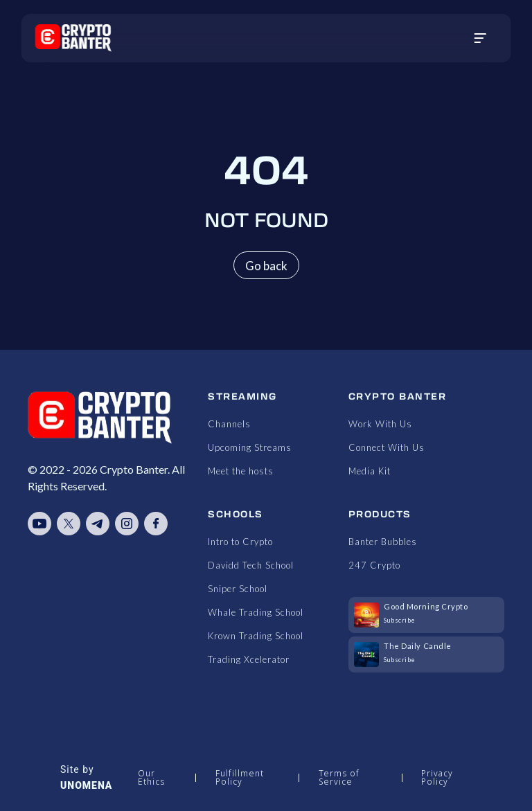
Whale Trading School (256, 612)
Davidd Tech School (251, 565)
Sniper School (238, 589)
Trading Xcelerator (249, 659)
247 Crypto (374, 565)
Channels (229, 424)
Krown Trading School (256, 636)
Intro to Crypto (240, 542)
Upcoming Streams (250, 447)
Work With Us (380, 424)
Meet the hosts (241, 471)
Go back (266, 266)
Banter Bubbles (383, 542)
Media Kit (370, 471)
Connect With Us (387, 447)
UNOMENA (86, 785)
